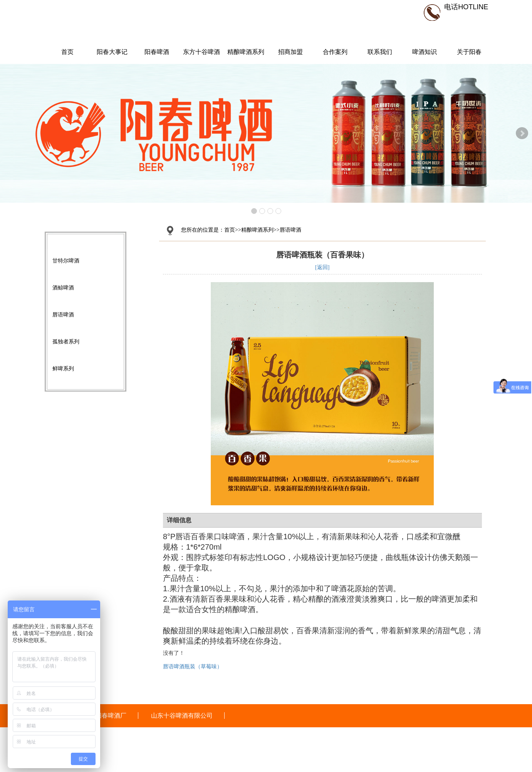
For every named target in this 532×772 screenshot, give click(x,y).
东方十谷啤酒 (201, 52)
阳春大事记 (112, 52)
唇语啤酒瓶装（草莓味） (193, 667)
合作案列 (335, 52)
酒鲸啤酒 (63, 288)
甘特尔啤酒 (66, 261)
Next (522, 133)
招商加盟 (290, 52)
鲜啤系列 (63, 368)
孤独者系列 (66, 341)
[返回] (322, 267)
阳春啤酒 (157, 52)
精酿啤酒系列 (246, 52)
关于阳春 (469, 52)
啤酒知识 (425, 52)
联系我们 (380, 52)
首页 (67, 52)
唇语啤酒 (63, 315)
